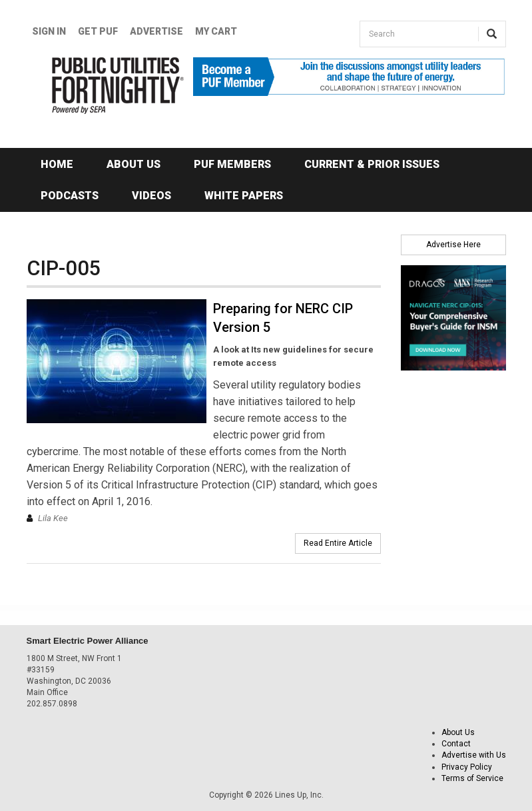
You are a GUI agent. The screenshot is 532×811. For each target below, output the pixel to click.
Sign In (49, 31)
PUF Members (232, 164)
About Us (133, 164)
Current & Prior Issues (372, 164)
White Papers (244, 196)
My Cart (216, 31)
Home (57, 164)
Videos (151, 196)
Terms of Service (472, 778)
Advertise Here (453, 245)
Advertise (156, 31)
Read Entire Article (338, 543)
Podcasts (70, 196)
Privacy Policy (467, 767)
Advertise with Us (474, 755)
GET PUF (98, 31)
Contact (456, 744)
